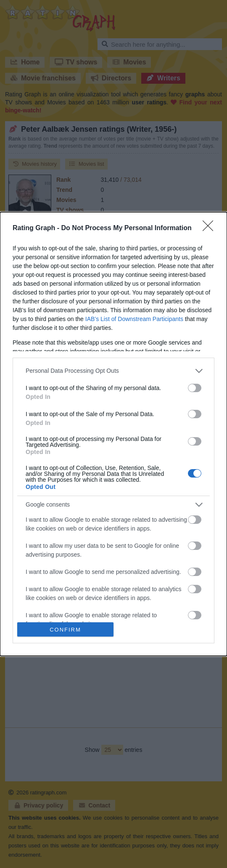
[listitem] (113, 371)
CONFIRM (65, 630)
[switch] (195, 388)
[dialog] (113, 434)
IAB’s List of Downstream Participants (134, 319)
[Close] (211, 228)
